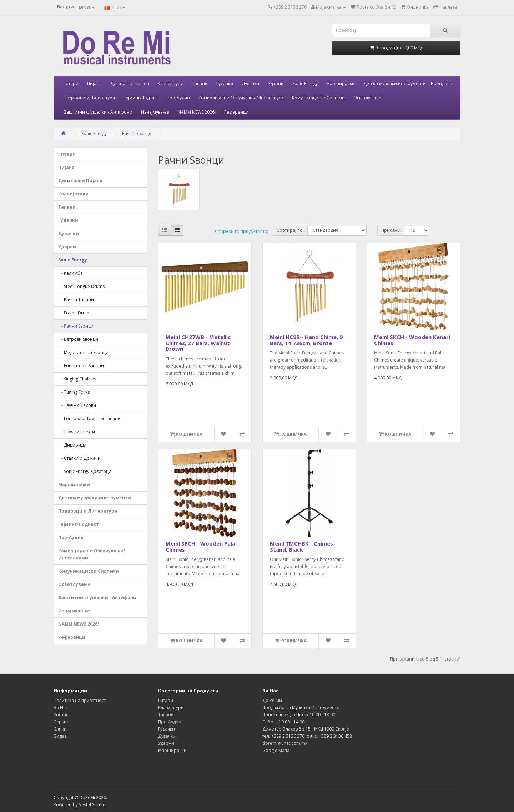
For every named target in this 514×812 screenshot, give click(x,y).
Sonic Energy (305, 83)
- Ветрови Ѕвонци (78, 339)
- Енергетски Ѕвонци (81, 366)
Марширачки (341, 83)
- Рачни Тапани (76, 300)
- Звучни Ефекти (77, 432)
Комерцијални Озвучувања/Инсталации (241, 98)
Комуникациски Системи (318, 98)
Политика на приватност (80, 700)
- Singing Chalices (77, 379)
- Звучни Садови (77, 405)
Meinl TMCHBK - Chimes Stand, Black (301, 546)
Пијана (94, 83)
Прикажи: (391, 230)
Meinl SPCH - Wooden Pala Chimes (200, 546)
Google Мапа (276, 750)
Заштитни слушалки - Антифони (98, 112)
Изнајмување (155, 112)
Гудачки (225, 83)
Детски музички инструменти (395, 83)
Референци (236, 112)
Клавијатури (171, 83)
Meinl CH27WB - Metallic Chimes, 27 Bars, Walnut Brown (198, 343)
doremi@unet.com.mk (285, 743)
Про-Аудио (178, 98)
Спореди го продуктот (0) (241, 231)
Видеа (60, 736)
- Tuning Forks (74, 392)
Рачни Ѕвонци (137, 133)
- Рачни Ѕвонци (76, 326)
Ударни (276, 83)
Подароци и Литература (89, 98)
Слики (60, 729)
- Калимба (70, 273)
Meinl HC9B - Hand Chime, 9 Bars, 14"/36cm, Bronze (306, 340)
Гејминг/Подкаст (141, 98)
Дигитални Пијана (130, 83)
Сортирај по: (290, 230)
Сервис (61, 722)
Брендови (442, 83)
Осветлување (367, 98)
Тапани (200, 83)
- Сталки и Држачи (79, 458)
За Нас (61, 708)
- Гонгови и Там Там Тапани (89, 419)
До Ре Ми (272, 700)
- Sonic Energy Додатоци (85, 471)
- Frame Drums (75, 313)
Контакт (62, 715)
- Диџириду (72, 445)
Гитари (71, 83)
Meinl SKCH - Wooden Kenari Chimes (412, 340)
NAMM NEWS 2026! (197, 112)
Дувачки (250, 83)
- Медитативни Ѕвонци (83, 352)
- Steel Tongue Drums (81, 286)
